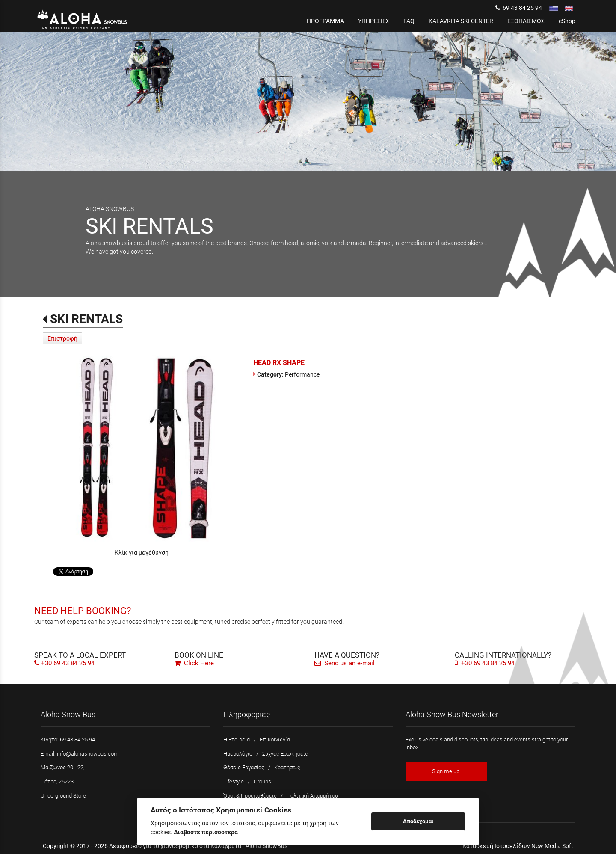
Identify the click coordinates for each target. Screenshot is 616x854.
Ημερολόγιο (238, 754)
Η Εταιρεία (237, 740)
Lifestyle (234, 781)
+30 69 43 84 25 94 (68, 663)
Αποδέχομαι (418, 821)
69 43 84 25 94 (519, 8)
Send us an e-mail (345, 663)
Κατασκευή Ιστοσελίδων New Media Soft (518, 846)
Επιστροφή (62, 338)
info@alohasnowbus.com (88, 754)
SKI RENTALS (86, 319)
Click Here (194, 663)
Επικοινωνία (275, 740)
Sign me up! (446, 771)
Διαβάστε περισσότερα (206, 832)
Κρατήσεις (287, 767)
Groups (262, 781)
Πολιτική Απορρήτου (312, 796)
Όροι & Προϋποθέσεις (250, 796)
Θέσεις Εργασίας (244, 767)
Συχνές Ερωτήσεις (285, 754)
